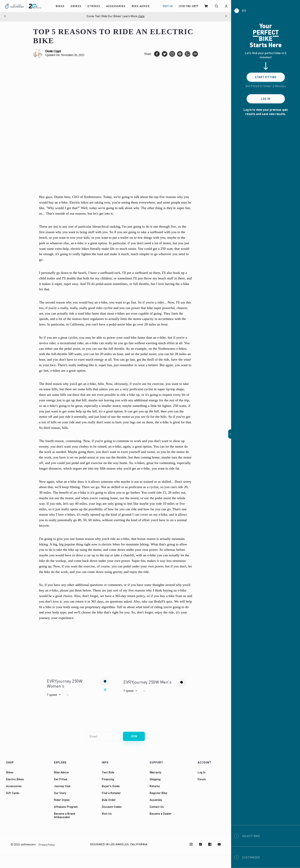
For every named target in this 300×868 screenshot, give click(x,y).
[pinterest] (180, 54)
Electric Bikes (15, 779)
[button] (54, 695)
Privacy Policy (47, 845)
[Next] (226, 16)
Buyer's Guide (111, 786)
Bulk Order (109, 800)
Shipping (155, 779)
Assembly (156, 800)
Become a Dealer (161, 814)
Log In (202, 772)
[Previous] (5, 16)
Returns (155, 786)
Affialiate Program (66, 807)
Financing (108, 779)
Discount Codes (112, 807)
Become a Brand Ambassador (64, 815)
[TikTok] (201, 844)
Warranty (155, 772)
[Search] (216, 6)
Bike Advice (61, 772)
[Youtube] (219, 844)
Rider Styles (62, 800)
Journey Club (62, 786)
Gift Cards (13, 793)
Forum (202, 779)
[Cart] (206, 6)
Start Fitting (266, 77)
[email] (195, 54)
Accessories (14, 786)
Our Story (60, 793)
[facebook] (157, 54)
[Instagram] (191, 844)
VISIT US (168, 6)
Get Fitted (61, 779)
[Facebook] (210, 844)
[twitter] (165, 54)
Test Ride (108, 772)
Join (134, 736)
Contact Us (157, 807)
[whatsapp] (187, 54)
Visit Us (107, 814)
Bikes (10, 772)
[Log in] (226, 6)
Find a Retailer (111, 793)
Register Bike (158, 793)
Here (141, 16)
